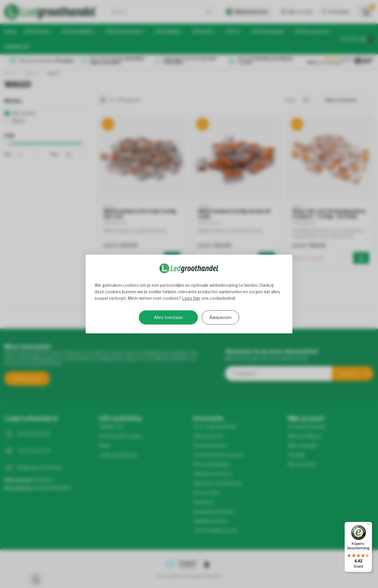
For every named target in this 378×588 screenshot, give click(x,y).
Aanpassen (220, 317)
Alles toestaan (168, 317)
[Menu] (369, 525)
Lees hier (191, 298)
